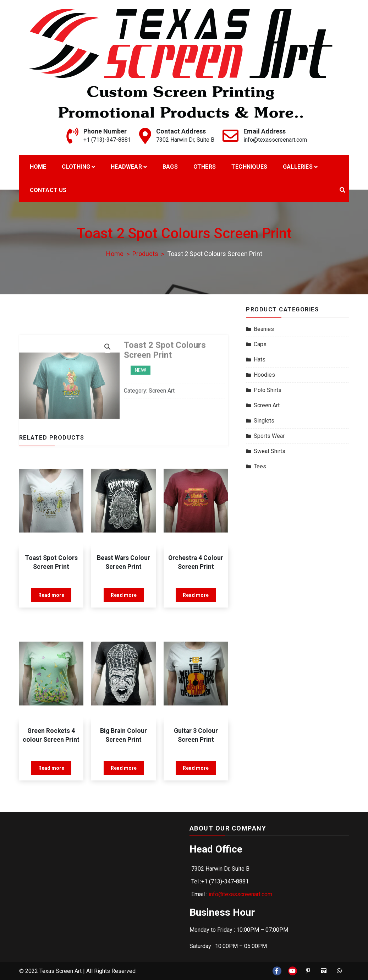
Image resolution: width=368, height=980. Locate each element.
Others (205, 167)
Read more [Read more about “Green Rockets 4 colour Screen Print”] (51, 768)
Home (38, 167)
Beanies (264, 329)
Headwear (126, 167)
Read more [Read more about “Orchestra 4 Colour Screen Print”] (196, 595)
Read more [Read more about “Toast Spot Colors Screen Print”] (51, 595)
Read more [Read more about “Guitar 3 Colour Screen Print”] (196, 768)
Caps (260, 344)
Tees (260, 466)
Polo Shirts (268, 390)
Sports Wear (269, 436)
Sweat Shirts (270, 451)
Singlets (264, 421)
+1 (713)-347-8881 (107, 140)
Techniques (249, 167)
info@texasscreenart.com (275, 140)
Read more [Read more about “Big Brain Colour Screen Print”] (124, 768)
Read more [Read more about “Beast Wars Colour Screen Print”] (124, 595)
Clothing (76, 167)
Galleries (298, 167)
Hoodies (264, 375)
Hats (260, 360)
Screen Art (267, 405)
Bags (170, 167)
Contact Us (48, 190)
